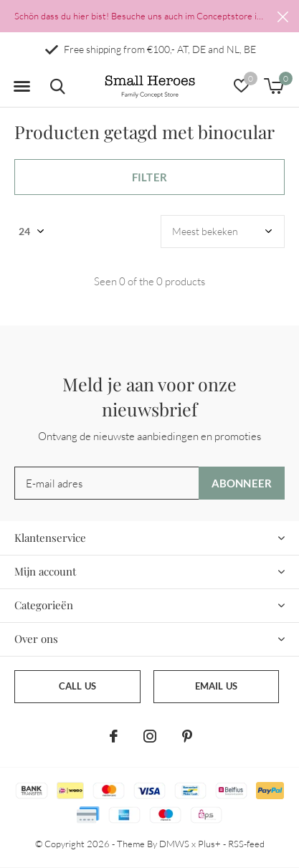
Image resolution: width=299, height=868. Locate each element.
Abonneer (242, 483)
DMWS (174, 844)
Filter (149, 177)
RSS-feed (246, 844)
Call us (77, 686)
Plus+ (209, 844)
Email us (216, 686)
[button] (22, 87)
